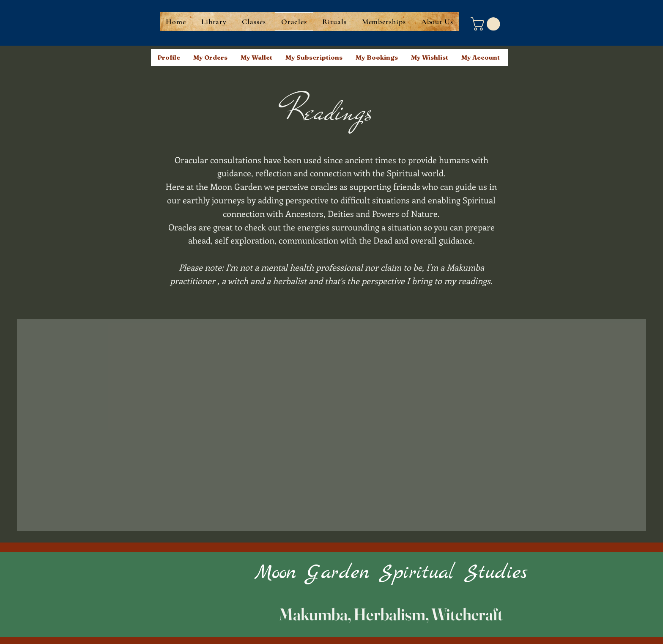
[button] (487, 24)
